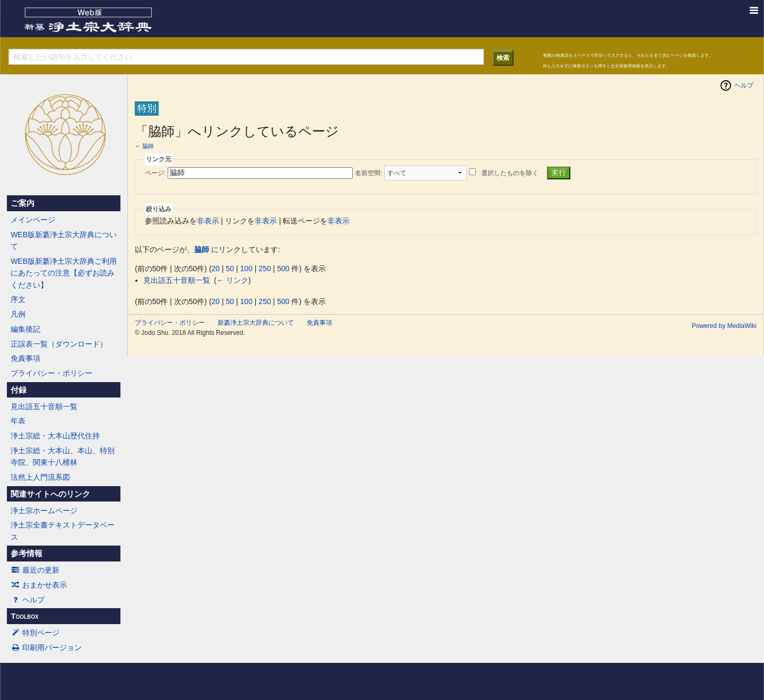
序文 (18, 299)
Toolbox (24, 616)
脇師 (148, 146)
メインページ (33, 220)
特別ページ (35, 633)
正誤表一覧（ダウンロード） (59, 344)
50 (230, 269)
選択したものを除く (510, 173)
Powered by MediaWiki (724, 326)
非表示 (208, 221)
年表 (18, 421)
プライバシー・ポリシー (51, 373)
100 (246, 269)
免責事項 (25, 358)
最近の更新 (35, 570)
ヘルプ (28, 600)
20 (216, 269)
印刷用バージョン (46, 647)
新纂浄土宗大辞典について (256, 323)
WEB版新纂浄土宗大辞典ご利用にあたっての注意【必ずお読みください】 (64, 273)
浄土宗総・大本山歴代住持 (55, 436)
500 (283, 269)
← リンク (232, 280)
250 (264, 269)
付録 (19, 390)
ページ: (155, 173)
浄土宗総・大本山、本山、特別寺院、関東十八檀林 (63, 456)
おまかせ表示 (39, 585)
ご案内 (23, 203)
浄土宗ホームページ (44, 511)
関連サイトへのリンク (50, 494)
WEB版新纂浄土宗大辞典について (64, 240)
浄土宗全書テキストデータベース (63, 531)
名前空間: (368, 173)
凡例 (18, 314)
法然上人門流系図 (40, 477)
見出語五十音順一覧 (44, 407)
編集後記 (25, 329)
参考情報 (27, 554)
